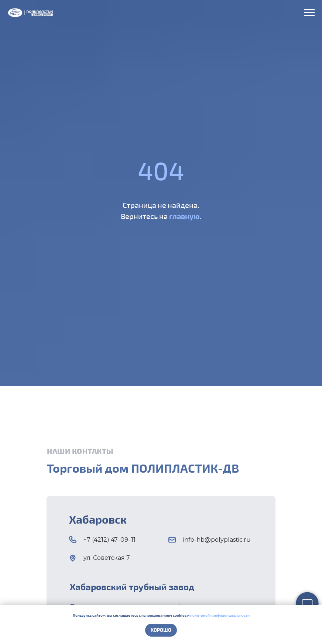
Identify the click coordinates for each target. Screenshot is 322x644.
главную (184, 216)
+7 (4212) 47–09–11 (109, 540)
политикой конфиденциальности (220, 615)
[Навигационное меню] (309, 13)
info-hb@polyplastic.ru (217, 540)
